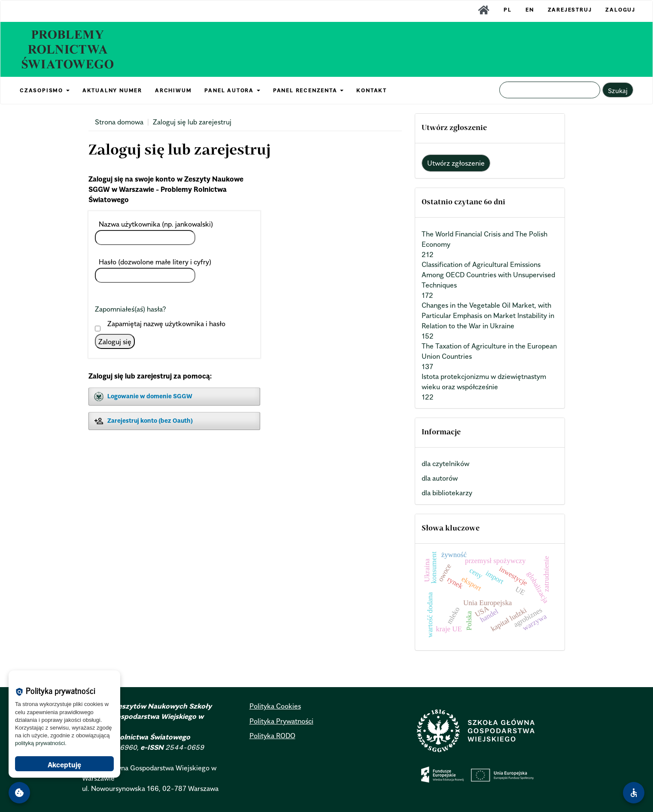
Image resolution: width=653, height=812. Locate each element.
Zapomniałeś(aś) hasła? (131, 309)
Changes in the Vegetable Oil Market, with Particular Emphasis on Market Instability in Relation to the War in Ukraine (488, 315)
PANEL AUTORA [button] (232, 90)
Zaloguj (620, 10)
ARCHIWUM (173, 90)
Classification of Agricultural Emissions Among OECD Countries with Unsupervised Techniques (488, 275)
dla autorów (440, 478)
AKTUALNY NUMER (112, 90)
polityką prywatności (40, 743)
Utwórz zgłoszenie (456, 163)
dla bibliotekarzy (447, 493)
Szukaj (618, 91)
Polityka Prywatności (281, 721)
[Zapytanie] (550, 90)
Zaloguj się (115, 342)
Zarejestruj (570, 10)
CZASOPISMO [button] (45, 90)
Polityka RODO (272, 736)
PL (508, 10)
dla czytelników (445, 464)
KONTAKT (372, 90)
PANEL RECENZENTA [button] (308, 90)
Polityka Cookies (275, 706)
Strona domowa (119, 122)
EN (530, 10)
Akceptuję (64, 765)
